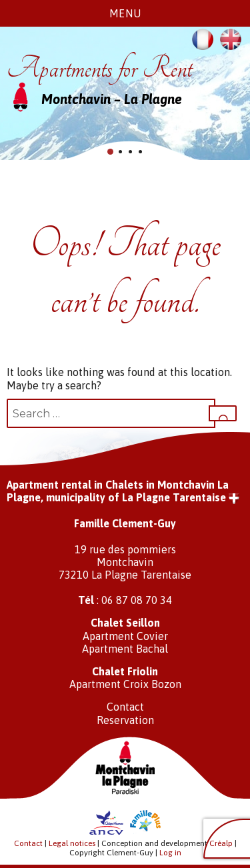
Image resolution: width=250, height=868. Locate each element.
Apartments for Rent (99, 68)
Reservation (125, 720)
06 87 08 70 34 (137, 600)
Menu (125, 13)
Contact (125, 707)
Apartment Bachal (125, 649)
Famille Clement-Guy (125, 523)
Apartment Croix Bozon (125, 684)
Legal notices (72, 843)
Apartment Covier (125, 636)
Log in (170, 853)
